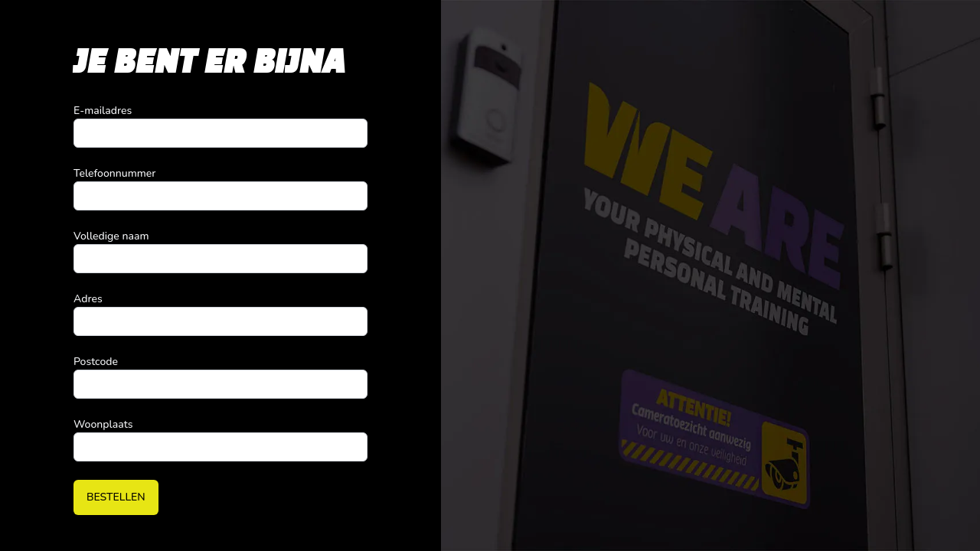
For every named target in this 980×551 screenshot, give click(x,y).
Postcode (96, 362)
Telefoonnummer (114, 173)
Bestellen (116, 497)
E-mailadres (103, 111)
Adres (88, 299)
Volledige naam (111, 236)
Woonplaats (103, 424)
